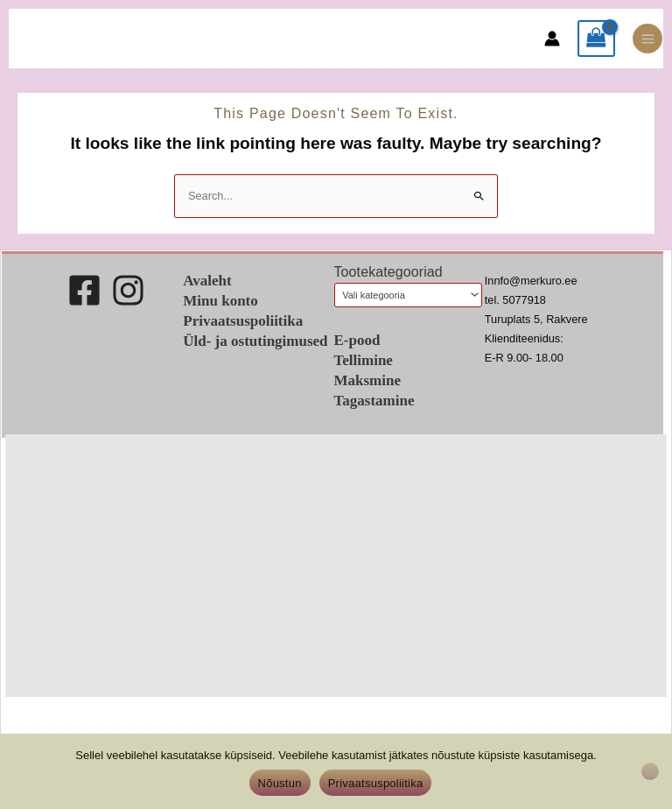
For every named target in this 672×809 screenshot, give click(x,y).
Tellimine (364, 360)
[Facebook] (84, 290)
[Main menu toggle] (647, 39)
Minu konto (220, 301)
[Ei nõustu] (650, 771)
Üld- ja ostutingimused (255, 341)
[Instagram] (128, 290)
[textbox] (402, 295)
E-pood (357, 340)
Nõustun (280, 783)
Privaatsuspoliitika (243, 321)
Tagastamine (374, 401)
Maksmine (368, 380)
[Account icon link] (552, 39)
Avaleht (207, 281)
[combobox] (408, 295)
